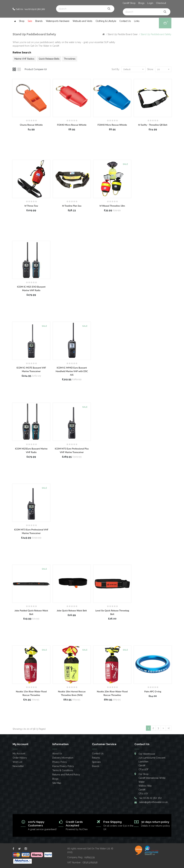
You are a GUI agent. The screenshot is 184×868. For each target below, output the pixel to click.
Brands (39, 21)
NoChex (83, 829)
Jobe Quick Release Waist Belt (72, 610)
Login (150, 3)
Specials (96, 762)
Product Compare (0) (36, 69)
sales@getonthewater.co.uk (153, 802)
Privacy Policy (60, 762)
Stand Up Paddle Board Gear (123, 34)
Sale (30, 21)
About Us (57, 754)
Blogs (141, 3)
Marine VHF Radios (24, 59)
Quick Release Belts (49, 59)
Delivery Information (63, 758)
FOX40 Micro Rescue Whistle (72, 125)
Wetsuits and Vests (82, 21)
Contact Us (125, 21)
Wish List (17, 762)
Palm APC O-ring (153, 691)
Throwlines (70, 59)
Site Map (57, 783)
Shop (22, 21)
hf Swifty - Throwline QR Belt (153, 125)
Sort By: (116, 69)
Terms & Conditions (63, 770)
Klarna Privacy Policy (63, 766)
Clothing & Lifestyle (106, 21)
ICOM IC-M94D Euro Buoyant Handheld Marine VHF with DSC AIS (72, 371)
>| (169, 728)
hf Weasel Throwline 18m (112, 206)
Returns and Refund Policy (66, 775)
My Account (19, 754)
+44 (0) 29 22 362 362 (150, 798)
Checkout (161, 3)
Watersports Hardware (58, 21)
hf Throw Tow (31, 206)
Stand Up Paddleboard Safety (156, 34)
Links (137, 21)
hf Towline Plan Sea (72, 206)
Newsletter (18, 766)
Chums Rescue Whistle (31, 125)
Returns (96, 758)
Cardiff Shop (129, 3)
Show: (150, 69)
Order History (20, 758)
